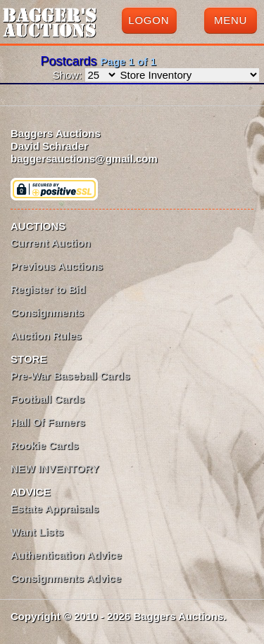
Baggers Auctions (56, 133)
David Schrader (49, 146)
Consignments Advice (66, 578)
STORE (29, 359)
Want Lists (37, 532)
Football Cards (48, 399)
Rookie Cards (45, 445)
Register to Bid (48, 289)
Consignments (47, 313)
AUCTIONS (38, 226)
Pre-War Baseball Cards (70, 376)
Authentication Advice (66, 555)
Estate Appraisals (55, 509)
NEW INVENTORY (55, 469)
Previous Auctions (57, 266)
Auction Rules (46, 336)
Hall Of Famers (48, 422)
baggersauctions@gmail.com (84, 159)
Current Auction (51, 243)
